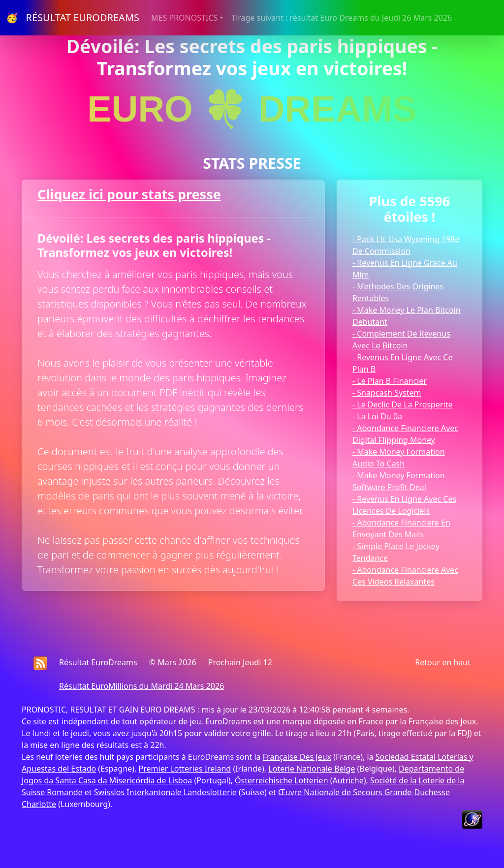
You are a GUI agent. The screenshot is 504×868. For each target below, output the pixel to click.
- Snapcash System (387, 393)
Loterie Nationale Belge (312, 769)
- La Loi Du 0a (377, 416)
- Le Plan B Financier (390, 381)
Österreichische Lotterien (281, 780)
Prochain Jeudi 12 (240, 662)
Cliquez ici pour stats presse (129, 194)
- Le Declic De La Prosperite (402, 404)
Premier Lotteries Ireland (185, 769)
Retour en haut (443, 662)
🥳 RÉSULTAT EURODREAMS (73, 17)
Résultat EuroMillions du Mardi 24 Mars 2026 (142, 686)
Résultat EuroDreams (98, 662)
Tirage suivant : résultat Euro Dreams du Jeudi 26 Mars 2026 (342, 18)
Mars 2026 (177, 662)
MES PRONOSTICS (184, 18)
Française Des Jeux (297, 757)
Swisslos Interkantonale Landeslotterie (165, 792)
